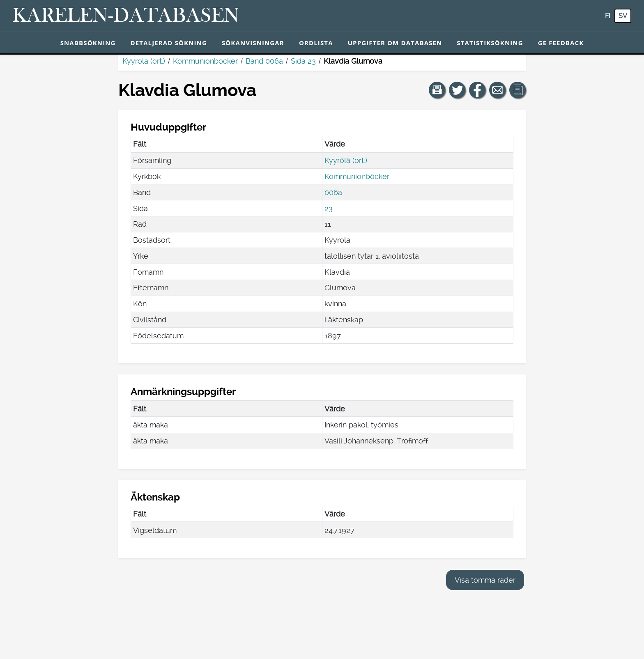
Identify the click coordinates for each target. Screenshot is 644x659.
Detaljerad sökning (169, 43)
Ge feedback (561, 43)
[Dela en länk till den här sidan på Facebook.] (477, 90)
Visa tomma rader (485, 580)
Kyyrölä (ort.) (144, 61)
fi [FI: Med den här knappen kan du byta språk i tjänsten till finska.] (608, 16)
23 (329, 208)
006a (333, 192)
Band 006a (264, 61)
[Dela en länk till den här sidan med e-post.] (497, 90)
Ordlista (316, 43)
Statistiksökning (490, 43)
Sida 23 (303, 61)
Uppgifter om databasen (395, 43)
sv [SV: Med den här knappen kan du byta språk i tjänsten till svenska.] (623, 16)
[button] (437, 90)
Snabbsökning (88, 43)
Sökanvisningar (253, 43)
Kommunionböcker (205, 61)
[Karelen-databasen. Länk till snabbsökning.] (126, 16)
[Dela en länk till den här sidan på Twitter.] (457, 90)
